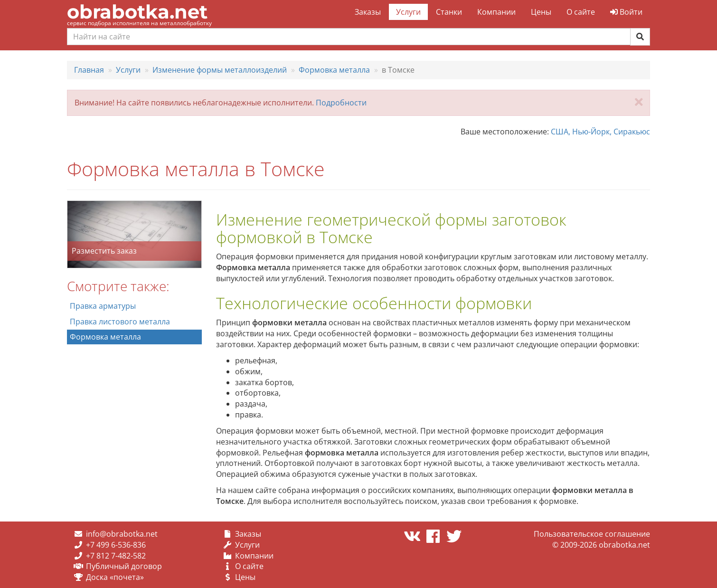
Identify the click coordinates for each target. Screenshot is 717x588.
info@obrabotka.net (122, 534)
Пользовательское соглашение (592, 534)
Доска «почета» (115, 577)
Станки (449, 12)
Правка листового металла (120, 322)
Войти (626, 12)
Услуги (408, 12)
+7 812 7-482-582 (116, 556)
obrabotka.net (137, 12)
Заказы (368, 12)
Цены (541, 12)
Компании (496, 12)
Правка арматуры (103, 306)
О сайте (581, 12)
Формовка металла (105, 337)
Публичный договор (124, 566)
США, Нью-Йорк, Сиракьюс (600, 132)
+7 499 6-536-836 (116, 545)
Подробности (341, 103)
